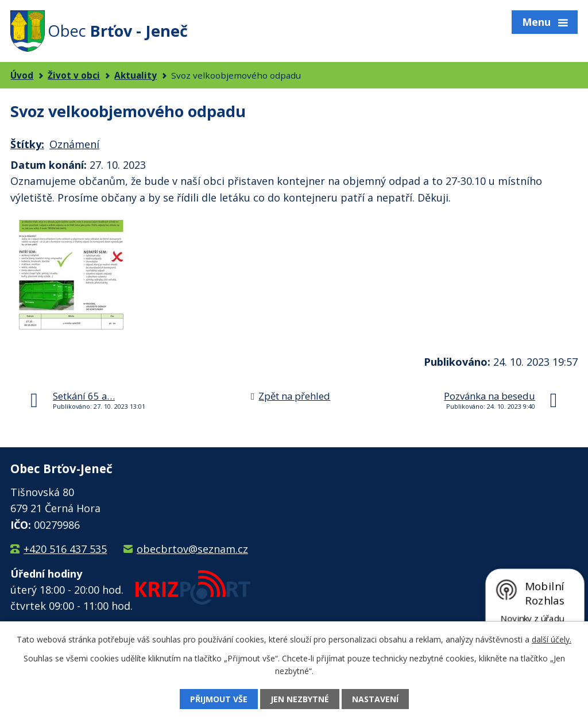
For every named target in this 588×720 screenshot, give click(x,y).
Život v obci (74, 75)
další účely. (552, 639)
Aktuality (136, 75)
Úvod (22, 75)
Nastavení (375, 699)
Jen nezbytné (300, 699)
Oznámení (74, 144)
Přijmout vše (219, 699)
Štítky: (27, 144)
